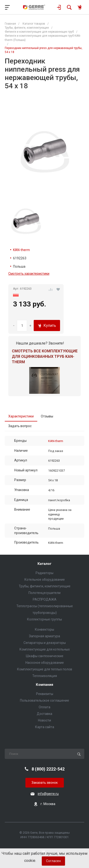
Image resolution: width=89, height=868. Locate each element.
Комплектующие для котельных (45, 649)
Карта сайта (45, 727)
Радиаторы (44, 573)
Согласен (53, 861)
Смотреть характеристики (29, 274)
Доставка (44, 714)
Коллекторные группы (44, 619)
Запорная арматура (44, 636)
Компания (44, 685)
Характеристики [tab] (21, 416)
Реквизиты (45, 694)
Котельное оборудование (45, 580)
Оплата (44, 707)
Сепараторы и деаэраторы (45, 643)
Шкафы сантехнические (45, 656)
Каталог (44, 564)
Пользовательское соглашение (44, 700)
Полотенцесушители (44, 593)
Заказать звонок (45, 783)
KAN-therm (21, 250)
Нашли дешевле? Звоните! (40, 343)
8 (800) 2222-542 (48, 769)
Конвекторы (44, 629)
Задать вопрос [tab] (20, 426)
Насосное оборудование (45, 663)
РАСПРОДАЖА (45, 599)
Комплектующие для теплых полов (45, 669)
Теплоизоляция (45, 676)
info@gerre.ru (48, 794)
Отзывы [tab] (47, 416)
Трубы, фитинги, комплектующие (45, 586)
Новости (44, 720)
